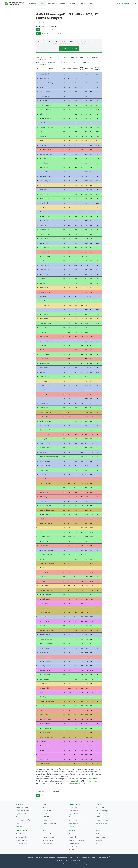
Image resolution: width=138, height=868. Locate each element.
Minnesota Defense (46, 737)
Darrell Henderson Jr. (47, 443)
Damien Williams (45, 172)
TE (57, 30)
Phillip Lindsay (44, 265)
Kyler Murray (44, 492)
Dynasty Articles (75, 843)
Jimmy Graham (45, 684)
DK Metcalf (43, 577)
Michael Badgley (45, 750)
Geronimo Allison (45, 448)
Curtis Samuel (44, 377)
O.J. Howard (44, 288)
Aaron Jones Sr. (45, 176)
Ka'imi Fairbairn (45, 724)
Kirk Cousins (44, 572)
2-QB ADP (46, 817)
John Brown (43, 559)
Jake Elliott (43, 741)
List (38, 34)
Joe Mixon (43, 145)
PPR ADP (45, 808)
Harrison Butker (45, 670)
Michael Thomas (45, 118)
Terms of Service (75, 864)
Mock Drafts (32, 4)
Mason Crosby (45, 746)
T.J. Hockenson (45, 586)
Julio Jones (43, 114)
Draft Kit (72, 834)
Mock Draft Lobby (22, 808)
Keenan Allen (44, 167)
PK (67, 30)
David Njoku (43, 381)
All (38, 30)
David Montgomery (46, 181)
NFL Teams (99, 834)
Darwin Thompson (46, 390)
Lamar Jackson (45, 434)
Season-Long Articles (76, 840)
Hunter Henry (44, 319)
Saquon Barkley (45, 74)
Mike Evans (43, 159)
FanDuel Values (48, 840)
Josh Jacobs (44, 190)
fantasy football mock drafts (57, 58)
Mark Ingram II (44, 212)
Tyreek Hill (43, 136)
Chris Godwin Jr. (45, 234)
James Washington (46, 506)
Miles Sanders (44, 274)
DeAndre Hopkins (45, 110)
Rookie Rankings (101, 823)
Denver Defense (45, 608)
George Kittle (44, 185)
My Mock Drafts (21, 814)
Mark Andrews (44, 568)
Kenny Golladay (45, 256)
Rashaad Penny (45, 426)
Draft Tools (51, 4)
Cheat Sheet (73, 808)
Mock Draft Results (22, 811)
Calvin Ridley (44, 301)
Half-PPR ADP (47, 811)
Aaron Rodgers (45, 292)
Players (72, 849)
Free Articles (73, 837)
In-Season (73, 4)
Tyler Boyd (43, 283)
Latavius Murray (45, 341)
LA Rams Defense (45, 483)
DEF (62, 30)
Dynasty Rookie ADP (49, 823)
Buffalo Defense (45, 733)
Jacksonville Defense (47, 510)
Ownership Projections (50, 834)
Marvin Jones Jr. (45, 430)
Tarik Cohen (44, 368)
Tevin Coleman (45, 296)
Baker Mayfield (44, 337)
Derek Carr (43, 710)
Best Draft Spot (74, 826)
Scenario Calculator (76, 817)
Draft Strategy (74, 820)
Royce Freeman (45, 452)
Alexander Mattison (46, 550)
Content (90, 4)
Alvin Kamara (44, 78)
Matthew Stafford (45, 719)
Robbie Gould (44, 759)
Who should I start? (78, 783)
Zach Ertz (43, 207)
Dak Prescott (44, 546)
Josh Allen (43, 581)
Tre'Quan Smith (45, 675)
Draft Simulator (21, 817)
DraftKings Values (49, 837)
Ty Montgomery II (45, 679)
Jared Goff (43, 394)
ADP (42, 4)
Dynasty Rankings (102, 820)
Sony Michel (44, 203)
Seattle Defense (45, 715)
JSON (59, 34)
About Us (99, 840)
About (53, 864)
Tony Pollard (44, 385)
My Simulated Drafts (23, 820)
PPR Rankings (100, 808)
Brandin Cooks (45, 216)
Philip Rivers (43, 519)
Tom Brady (43, 497)
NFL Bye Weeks (100, 837)
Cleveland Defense (46, 590)
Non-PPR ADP (47, 814)
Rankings (62, 4)
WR (52, 30)
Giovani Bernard (45, 661)
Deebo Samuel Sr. (46, 639)
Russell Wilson (44, 417)
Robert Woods (44, 230)
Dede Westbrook (45, 323)
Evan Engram (44, 305)
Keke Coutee (44, 626)
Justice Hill (43, 501)
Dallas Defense (45, 612)
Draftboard (46, 34)
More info (43, 60)
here (95, 779)
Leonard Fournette (46, 154)
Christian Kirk (44, 408)
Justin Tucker (44, 604)
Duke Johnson (44, 270)
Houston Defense (45, 764)
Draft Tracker (73, 811)
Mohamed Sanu (45, 728)
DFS (82, 4)
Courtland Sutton (45, 537)
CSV (53, 34)
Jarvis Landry (44, 345)
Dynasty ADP (47, 820)
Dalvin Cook (44, 123)
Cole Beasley (44, 706)
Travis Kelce (43, 141)
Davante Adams (45, 105)
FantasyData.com (75, 860)
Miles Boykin (44, 697)
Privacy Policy (62, 864)
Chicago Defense (45, 412)
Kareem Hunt (44, 474)
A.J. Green (43, 328)
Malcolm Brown (45, 635)
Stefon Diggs (44, 194)
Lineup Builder (47, 843)
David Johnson (45, 92)
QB (43, 30)
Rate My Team (21, 823)
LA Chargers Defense (47, 563)
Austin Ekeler (44, 310)
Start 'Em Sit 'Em (21, 834)
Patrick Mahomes (45, 150)
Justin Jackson (45, 466)
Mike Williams (44, 314)
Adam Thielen (44, 163)
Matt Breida (43, 372)
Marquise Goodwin (46, 644)
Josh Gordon (44, 261)
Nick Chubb (43, 101)
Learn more (93, 781)
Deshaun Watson (45, 252)
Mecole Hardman (45, 595)
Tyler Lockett (44, 239)
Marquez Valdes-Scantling (49, 457)
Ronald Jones (44, 648)
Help (118, 4)
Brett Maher (43, 755)
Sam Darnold (44, 688)
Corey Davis (44, 488)
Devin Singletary (45, 399)
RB (48, 30)
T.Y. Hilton (43, 279)
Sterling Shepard (45, 421)
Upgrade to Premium (69, 48)
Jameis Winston (45, 479)
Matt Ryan (43, 350)
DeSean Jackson (45, 532)
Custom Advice (21, 843)
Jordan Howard (45, 461)
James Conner (45, 96)
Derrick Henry (44, 225)
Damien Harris (44, 617)
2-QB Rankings (101, 817)
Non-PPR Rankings (102, 814)
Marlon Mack (44, 243)
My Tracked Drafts (75, 814)
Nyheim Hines (44, 652)
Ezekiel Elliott (44, 87)
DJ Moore (43, 332)
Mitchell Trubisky (45, 599)
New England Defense (47, 630)
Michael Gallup (45, 515)
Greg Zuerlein (44, 621)
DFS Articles (73, 846)
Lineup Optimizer (22, 837)
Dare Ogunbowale (46, 666)
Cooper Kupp (44, 248)
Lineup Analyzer (21, 840)
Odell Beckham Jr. (46, 132)
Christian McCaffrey (46, 83)
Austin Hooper (44, 528)
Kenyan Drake (44, 403)
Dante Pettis (44, 470)
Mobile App (20, 826)
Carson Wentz (44, 359)
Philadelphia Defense (47, 701)
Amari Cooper (44, 199)
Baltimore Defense (46, 523)
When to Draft (74, 823)
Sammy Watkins (45, 439)
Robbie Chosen (45, 354)
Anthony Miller (44, 541)
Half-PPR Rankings (102, 811)
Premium (126, 4)
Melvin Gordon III (45, 221)
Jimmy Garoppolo (46, 657)
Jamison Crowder (46, 555)
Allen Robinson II (45, 363)
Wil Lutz (42, 693)
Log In (134, 4)
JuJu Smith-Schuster (47, 127)
